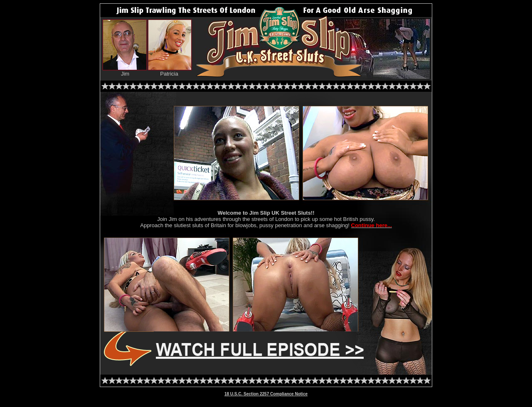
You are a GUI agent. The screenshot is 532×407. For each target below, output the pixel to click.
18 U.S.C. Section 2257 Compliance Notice (266, 394)
